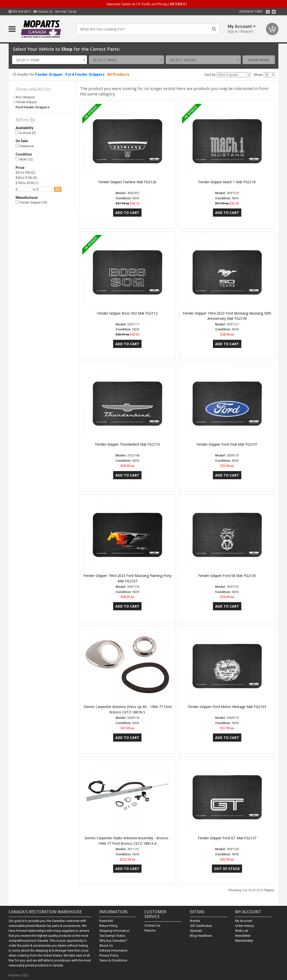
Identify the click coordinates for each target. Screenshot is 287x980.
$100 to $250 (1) (27, 183)
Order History (245, 926)
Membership (244, 941)
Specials (196, 931)
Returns (150, 930)
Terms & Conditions (113, 960)
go (58, 189)
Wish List (242, 931)
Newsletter (243, 936)
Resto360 (106, 921)
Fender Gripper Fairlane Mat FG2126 (127, 182)
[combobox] (50, 60)
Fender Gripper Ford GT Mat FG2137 (227, 838)
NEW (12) (24, 159)
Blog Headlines (201, 936)
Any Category (25, 97)
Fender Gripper (49, 74)
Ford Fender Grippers (85, 74)
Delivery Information (113, 950)
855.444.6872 (20, 12)
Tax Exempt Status (112, 936)
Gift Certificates (201, 926)
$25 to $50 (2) (25, 172)
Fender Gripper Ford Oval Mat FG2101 (227, 444)
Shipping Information (114, 931)
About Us (106, 946)
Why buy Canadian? (113, 941)
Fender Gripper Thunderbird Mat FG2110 (127, 444)
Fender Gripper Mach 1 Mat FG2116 (227, 182)
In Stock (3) (26, 133)
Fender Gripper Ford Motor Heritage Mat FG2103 (227, 707)
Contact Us (43, 12)
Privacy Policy (109, 955)
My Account (244, 921)
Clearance (25, 146)
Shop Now (259, 60)
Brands (195, 921)
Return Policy (108, 926)
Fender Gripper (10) (31, 202)
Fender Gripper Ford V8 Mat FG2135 (227, 576)
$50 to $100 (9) (26, 178)
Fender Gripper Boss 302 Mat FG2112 (127, 313)
